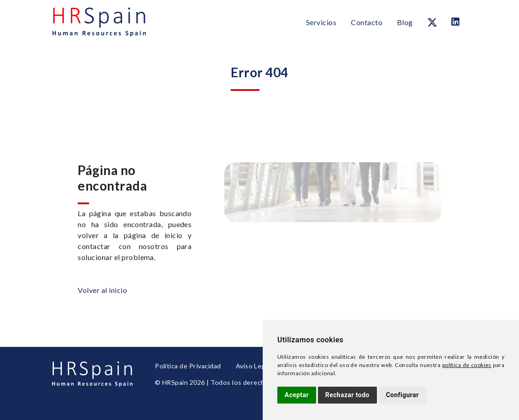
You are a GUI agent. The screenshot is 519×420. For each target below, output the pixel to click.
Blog (405, 22)
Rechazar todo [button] (347, 395)
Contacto (367, 22)
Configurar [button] (402, 395)
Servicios (321, 22)
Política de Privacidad (187, 367)
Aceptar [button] (297, 395)
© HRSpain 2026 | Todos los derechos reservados (230, 382)
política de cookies (467, 365)
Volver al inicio (102, 290)
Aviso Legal (251, 367)
